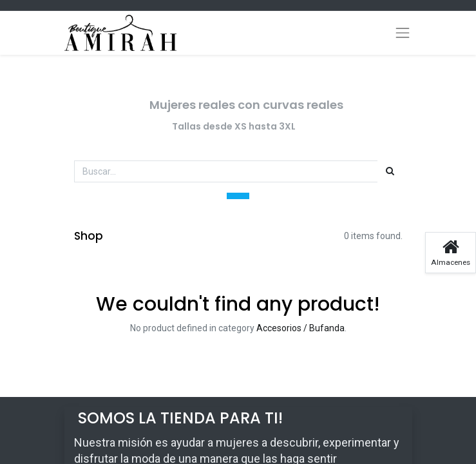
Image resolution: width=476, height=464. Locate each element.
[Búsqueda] (390, 171)
